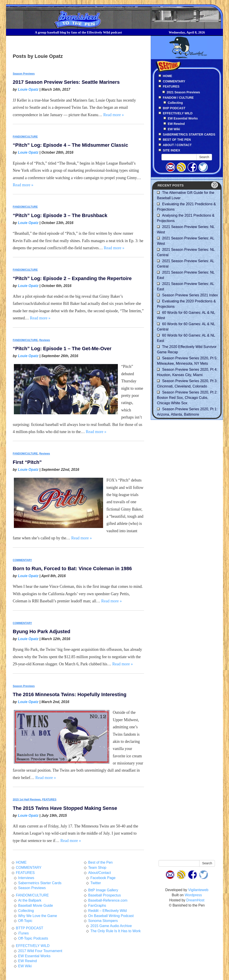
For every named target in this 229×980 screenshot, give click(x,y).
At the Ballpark (30, 900)
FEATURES (49, 800)
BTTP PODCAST (30, 928)
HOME (21, 862)
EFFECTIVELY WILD (33, 946)
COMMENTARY (22, 560)
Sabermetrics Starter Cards (40, 883)
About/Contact (99, 873)
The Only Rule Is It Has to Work (116, 931)
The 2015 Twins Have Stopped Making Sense (65, 808)
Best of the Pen (100, 862)
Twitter (96, 883)
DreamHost (195, 900)
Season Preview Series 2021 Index (190, 295)
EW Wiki (174, 129)
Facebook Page (103, 878)
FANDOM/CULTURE (25, 137)
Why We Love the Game (38, 916)
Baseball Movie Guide (36, 906)
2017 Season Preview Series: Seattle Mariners (66, 82)
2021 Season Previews (183, 92)
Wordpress (193, 895)
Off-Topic (25, 921)
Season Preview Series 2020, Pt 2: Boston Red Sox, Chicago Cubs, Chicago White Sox (187, 398)
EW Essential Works (183, 118)
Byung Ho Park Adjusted (41, 631)
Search (204, 157)
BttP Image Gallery (103, 890)
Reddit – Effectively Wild (107, 911)
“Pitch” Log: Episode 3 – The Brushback (60, 215)
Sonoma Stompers (103, 921)
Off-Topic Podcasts (33, 938)
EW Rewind (176, 124)
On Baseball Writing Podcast (111, 916)
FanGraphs (97, 906)
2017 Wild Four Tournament (40, 951)
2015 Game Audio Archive (111, 926)
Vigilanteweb (198, 890)
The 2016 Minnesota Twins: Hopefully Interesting (70, 694)
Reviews (45, 340)
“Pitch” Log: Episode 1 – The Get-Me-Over (62, 349)
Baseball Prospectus (104, 895)
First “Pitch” (27, 462)
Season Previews (24, 74)
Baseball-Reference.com (108, 900)
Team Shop (97, 868)
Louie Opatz (28, 89)
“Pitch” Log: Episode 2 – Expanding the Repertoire (72, 278)
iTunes (23, 933)
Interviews (26, 878)
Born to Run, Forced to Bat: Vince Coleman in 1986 (72, 569)
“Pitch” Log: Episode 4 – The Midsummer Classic (70, 145)
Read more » (114, 115)
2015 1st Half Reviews (27, 800)
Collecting (175, 103)
